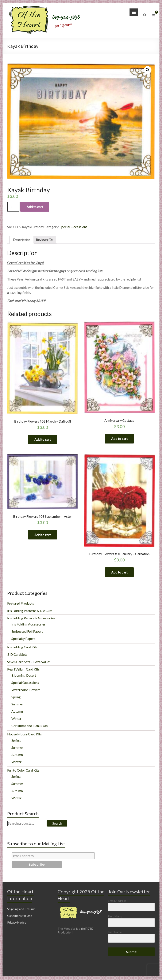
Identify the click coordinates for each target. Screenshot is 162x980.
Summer (17, 705)
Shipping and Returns (21, 910)
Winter (16, 719)
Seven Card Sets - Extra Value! (29, 663)
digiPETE (87, 930)
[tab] (22, 240)
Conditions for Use (20, 917)
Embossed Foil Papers (27, 632)
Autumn (17, 712)
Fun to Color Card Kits (23, 771)
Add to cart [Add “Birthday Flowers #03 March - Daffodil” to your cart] (43, 440)
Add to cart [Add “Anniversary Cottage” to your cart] (119, 439)
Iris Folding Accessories (28, 625)
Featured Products (21, 604)
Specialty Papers (23, 640)
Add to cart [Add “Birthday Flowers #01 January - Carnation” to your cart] (119, 573)
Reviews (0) (44, 240)
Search (57, 824)
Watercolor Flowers (26, 691)
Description (22, 240)
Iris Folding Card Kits (22, 648)
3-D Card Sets (17, 655)
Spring (16, 698)
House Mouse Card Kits (24, 735)
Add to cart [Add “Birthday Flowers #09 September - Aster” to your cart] (43, 535)
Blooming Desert (24, 676)
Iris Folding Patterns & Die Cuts (30, 612)
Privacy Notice (17, 923)
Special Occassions (74, 227)
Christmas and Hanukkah (30, 727)
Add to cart (35, 207)
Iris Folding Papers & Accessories (31, 619)
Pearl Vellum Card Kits (23, 670)
